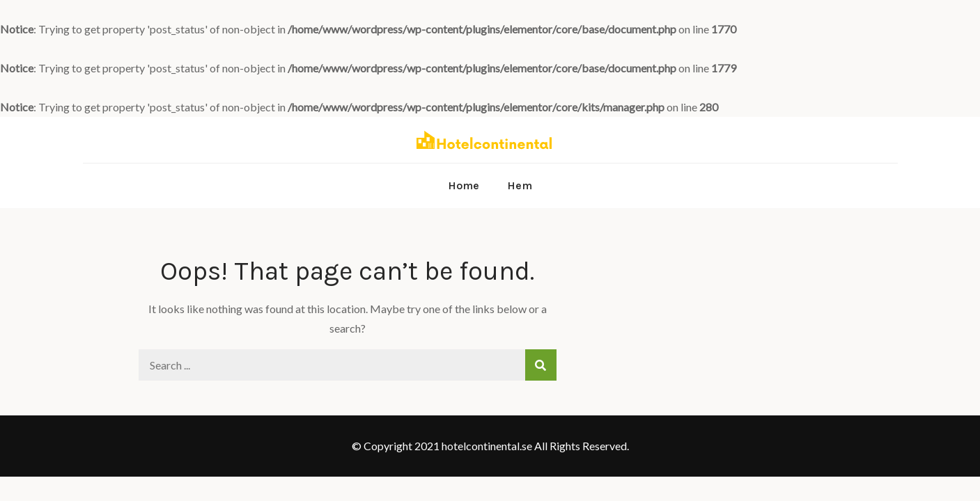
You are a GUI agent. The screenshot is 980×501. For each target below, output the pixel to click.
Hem (520, 185)
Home (464, 185)
